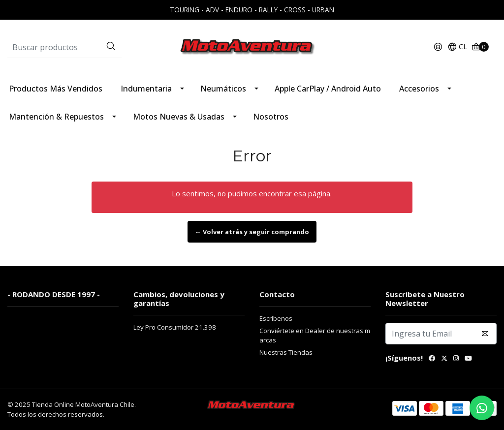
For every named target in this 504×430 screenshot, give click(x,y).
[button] (457, 47)
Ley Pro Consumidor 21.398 (175, 327)
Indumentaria (146, 89)
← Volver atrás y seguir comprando (252, 232)
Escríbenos (276, 318)
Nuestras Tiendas (286, 352)
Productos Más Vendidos (56, 89)
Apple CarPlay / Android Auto (328, 89)
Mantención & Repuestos (56, 117)
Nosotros (271, 117)
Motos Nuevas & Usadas (179, 117)
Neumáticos (223, 89)
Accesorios (419, 89)
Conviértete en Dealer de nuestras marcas (315, 336)
